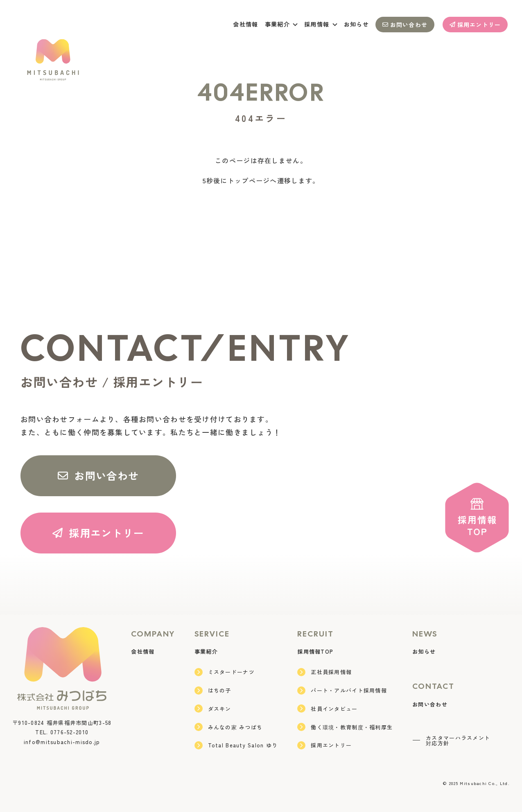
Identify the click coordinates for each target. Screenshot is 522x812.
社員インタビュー (327, 709)
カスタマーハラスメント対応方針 (451, 740)
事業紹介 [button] (281, 24)
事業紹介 (206, 651)
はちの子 (213, 691)
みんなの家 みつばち (229, 727)
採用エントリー (475, 25)
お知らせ (356, 24)
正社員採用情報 (324, 672)
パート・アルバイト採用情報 (342, 691)
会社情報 (245, 24)
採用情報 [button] (321, 24)
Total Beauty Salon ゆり (236, 745)
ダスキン (213, 709)
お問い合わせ (405, 25)
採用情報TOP (315, 651)
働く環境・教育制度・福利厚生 (345, 727)
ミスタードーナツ (225, 672)
